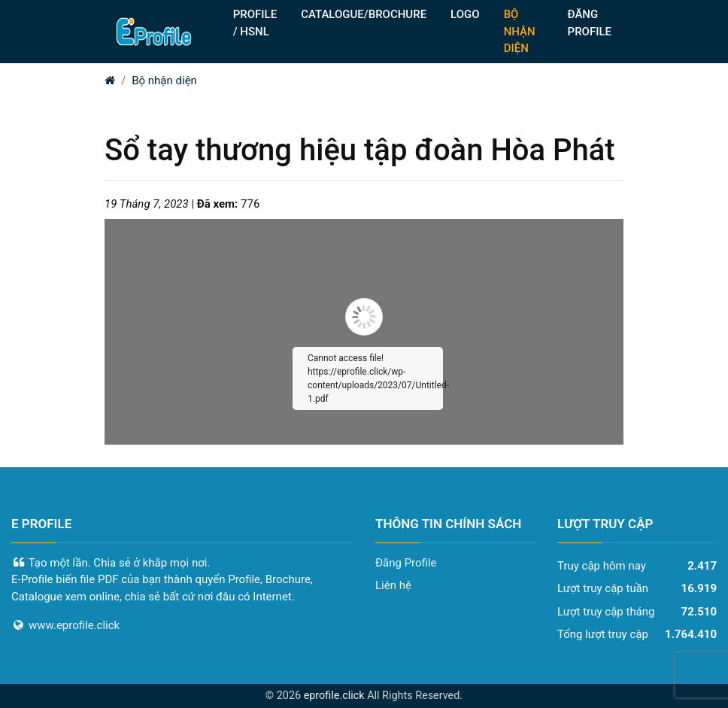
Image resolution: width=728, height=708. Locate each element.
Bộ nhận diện (164, 81)
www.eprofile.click (74, 625)
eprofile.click (334, 696)
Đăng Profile (406, 563)
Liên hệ (393, 585)
